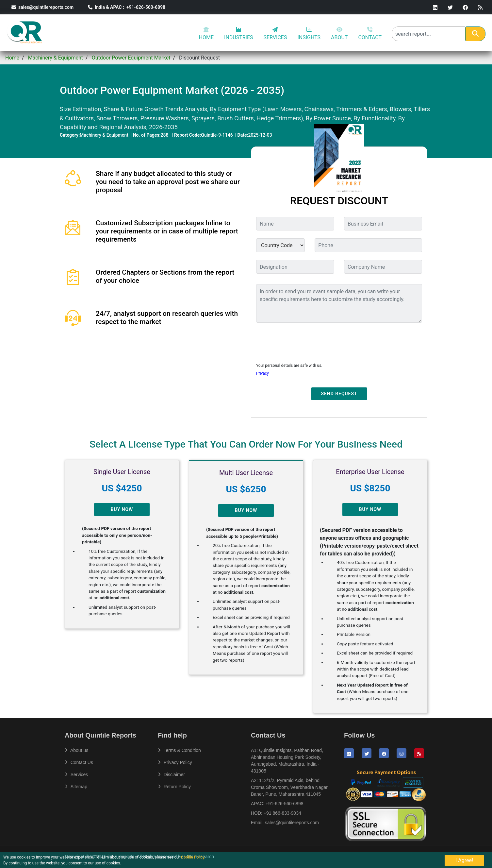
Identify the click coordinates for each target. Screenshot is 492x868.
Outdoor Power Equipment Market (131, 58)
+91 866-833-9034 (282, 813)
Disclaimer (171, 774)
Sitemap (76, 787)
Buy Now (122, 509)
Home (12, 58)
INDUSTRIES (239, 34)
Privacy (262, 373)
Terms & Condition (179, 750)
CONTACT (370, 34)
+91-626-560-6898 (285, 804)
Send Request (339, 394)
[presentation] (306, 341)
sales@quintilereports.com (42, 7)
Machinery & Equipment (56, 58)
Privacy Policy (175, 762)
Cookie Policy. (193, 857)
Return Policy (174, 787)
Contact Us (79, 762)
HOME (206, 34)
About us (76, 750)
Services (76, 774)
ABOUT (339, 34)
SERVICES (275, 34)
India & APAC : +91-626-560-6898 (127, 7)
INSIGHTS (309, 34)
